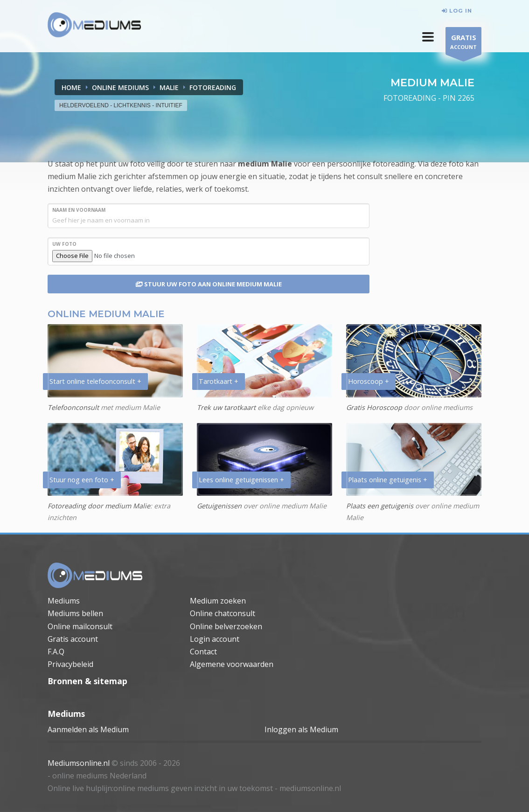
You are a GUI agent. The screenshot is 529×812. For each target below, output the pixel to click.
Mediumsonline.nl (79, 763)
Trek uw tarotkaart (226, 407)
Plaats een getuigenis (380, 506)
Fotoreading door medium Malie (99, 506)
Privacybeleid (70, 664)
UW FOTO (64, 244)
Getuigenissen (219, 506)
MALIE (169, 87)
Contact (203, 652)
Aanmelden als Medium (88, 729)
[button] (428, 37)
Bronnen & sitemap (87, 681)
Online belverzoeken (226, 626)
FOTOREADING (213, 87)
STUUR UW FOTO (209, 284)
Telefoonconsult (73, 407)
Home (71, 87)
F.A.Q (56, 652)
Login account (215, 639)
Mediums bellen (75, 613)
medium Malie (265, 164)
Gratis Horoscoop (374, 407)
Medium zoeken (218, 601)
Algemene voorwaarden (232, 664)
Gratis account (73, 639)
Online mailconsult (80, 626)
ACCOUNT (463, 43)
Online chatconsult (223, 613)
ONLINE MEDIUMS (120, 87)
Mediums (64, 601)
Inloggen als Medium (301, 729)
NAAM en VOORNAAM (79, 210)
